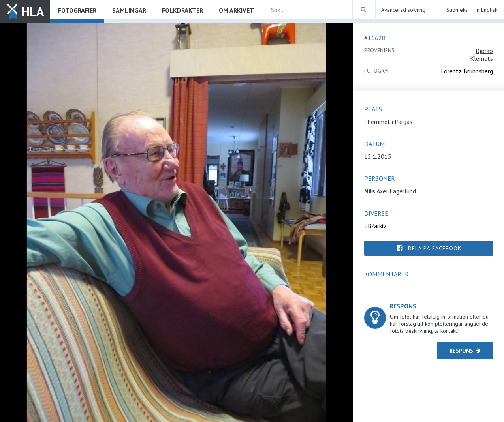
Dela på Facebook (435, 248)
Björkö (484, 51)
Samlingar (129, 10)
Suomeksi (458, 10)
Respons (461, 351)
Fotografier (77, 10)
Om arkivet (236, 10)
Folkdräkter (182, 10)
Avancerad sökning (403, 10)
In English (486, 10)
